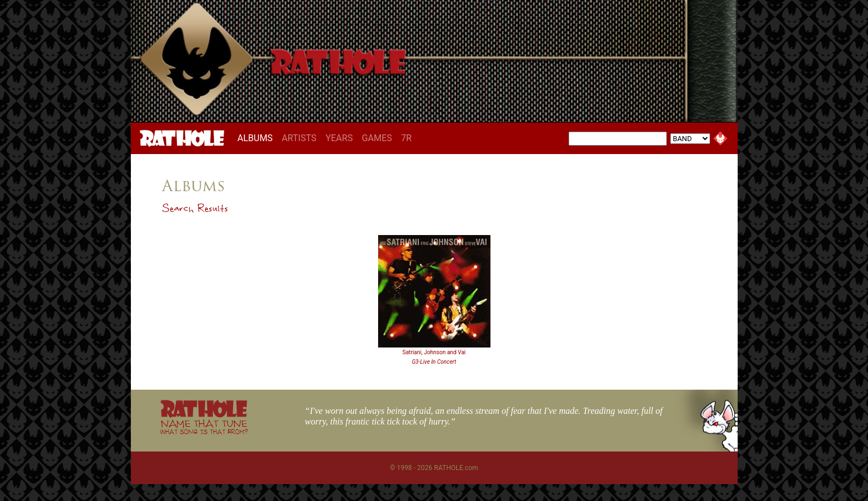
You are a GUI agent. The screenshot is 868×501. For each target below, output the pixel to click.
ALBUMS (258, 138)
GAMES (377, 138)
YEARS (339, 138)
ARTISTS (299, 138)
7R (406, 138)
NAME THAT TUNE (204, 426)
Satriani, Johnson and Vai (434, 352)
